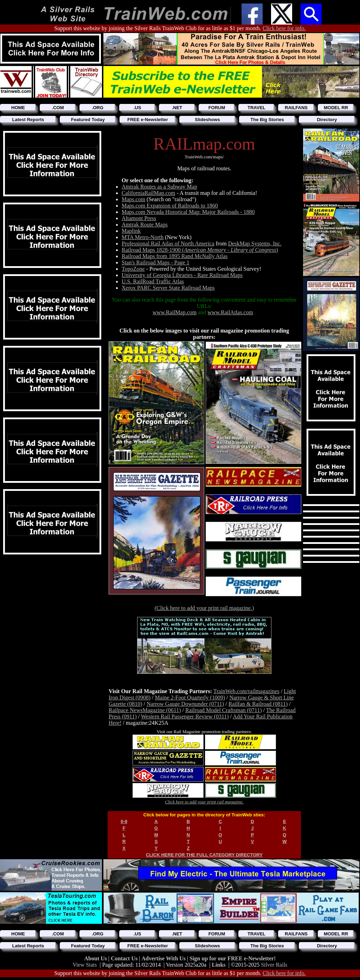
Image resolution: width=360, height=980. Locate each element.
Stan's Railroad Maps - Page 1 (156, 262)
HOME (18, 108)
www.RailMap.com (175, 312)
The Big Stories (267, 120)
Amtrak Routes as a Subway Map (159, 187)
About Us (96, 958)
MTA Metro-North (143, 237)
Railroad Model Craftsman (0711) (224, 710)
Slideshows (207, 120)
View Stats (85, 965)
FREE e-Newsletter (148, 120)
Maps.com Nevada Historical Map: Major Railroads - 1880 (188, 212)
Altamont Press (139, 218)
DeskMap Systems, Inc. (255, 244)
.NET (177, 108)
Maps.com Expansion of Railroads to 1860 (170, 206)
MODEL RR (336, 108)
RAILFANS (296, 108)
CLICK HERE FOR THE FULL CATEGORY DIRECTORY (204, 855)
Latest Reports (28, 120)
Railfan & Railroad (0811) (258, 704)
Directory (327, 120)
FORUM (217, 108)
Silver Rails (274, 965)
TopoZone (133, 269)
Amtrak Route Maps (145, 225)
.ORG (98, 108)
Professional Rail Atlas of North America (168, 244)
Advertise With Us (164, 958)
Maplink (131, 231)
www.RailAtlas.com (230, 312)
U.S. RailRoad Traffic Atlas (153, 281)
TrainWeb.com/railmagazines (246, 691)
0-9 (124, 821)
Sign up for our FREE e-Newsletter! (233, 958)
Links (218, 965)
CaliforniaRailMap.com (148, 193)
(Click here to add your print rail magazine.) (204, 608)
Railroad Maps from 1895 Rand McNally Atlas (175, 256)
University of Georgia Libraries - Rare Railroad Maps (182, 275)
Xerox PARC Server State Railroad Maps (168, 288)
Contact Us (125, 958)
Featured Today (88, 120)
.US (137, 108)
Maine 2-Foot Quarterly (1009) (190, 698)
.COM (58, 108)
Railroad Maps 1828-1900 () (200, 250)
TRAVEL (256, 108)
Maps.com (133, 199)
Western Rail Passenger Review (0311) (185, 716)
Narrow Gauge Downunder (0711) (185, 704)
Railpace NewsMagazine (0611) (145, 710)
